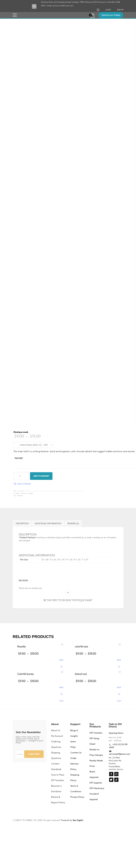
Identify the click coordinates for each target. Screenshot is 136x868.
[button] (22, 484)
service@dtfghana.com (120, 754)
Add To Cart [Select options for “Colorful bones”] (61, 689)
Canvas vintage (27, 493)
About (55, 724)
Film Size (19, 458)
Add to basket (41, 476)
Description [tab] (22, 524)
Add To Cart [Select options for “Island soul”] (119, 689)
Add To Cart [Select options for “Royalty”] (61, 661)
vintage (20, 496)
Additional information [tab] (48, 524)
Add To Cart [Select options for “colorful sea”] (119, 661)
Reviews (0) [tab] (73, 524)
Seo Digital (78, 820)
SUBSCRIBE (34, 754)
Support (75, 724)
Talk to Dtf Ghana (115, 725)
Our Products (95, 725)
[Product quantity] (21, 476)
